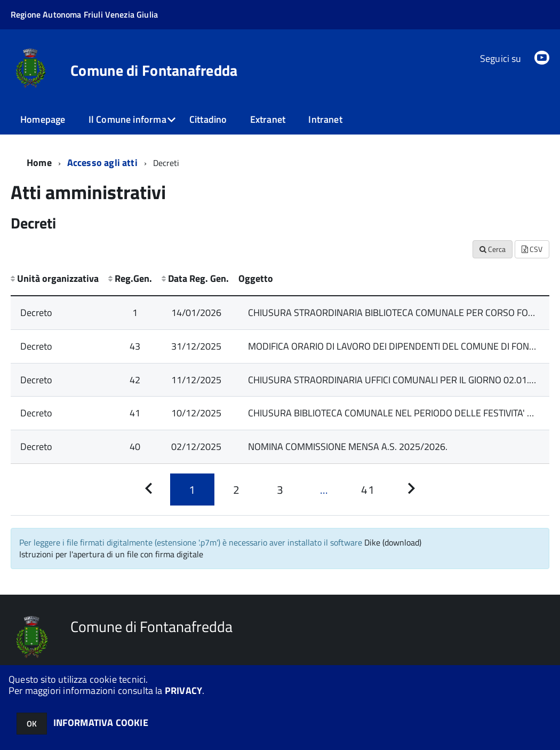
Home (39, 163)
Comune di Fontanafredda (154, 70)
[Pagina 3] (280, 490)
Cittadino (208, 119)
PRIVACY (183, 690)
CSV (532, 249)
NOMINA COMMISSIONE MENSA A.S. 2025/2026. (348, 447)
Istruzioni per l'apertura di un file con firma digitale (111, 554)
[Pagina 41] (367, 490)
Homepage (43, 119)
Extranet (268, 119)
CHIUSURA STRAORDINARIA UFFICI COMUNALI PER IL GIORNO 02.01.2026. (400, 380)
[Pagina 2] (236, 490)
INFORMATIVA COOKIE (101, 723)
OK (32, 724)
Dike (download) (393, 542)
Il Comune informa (127, 119)
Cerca (493, 249)
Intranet (325, 119)
